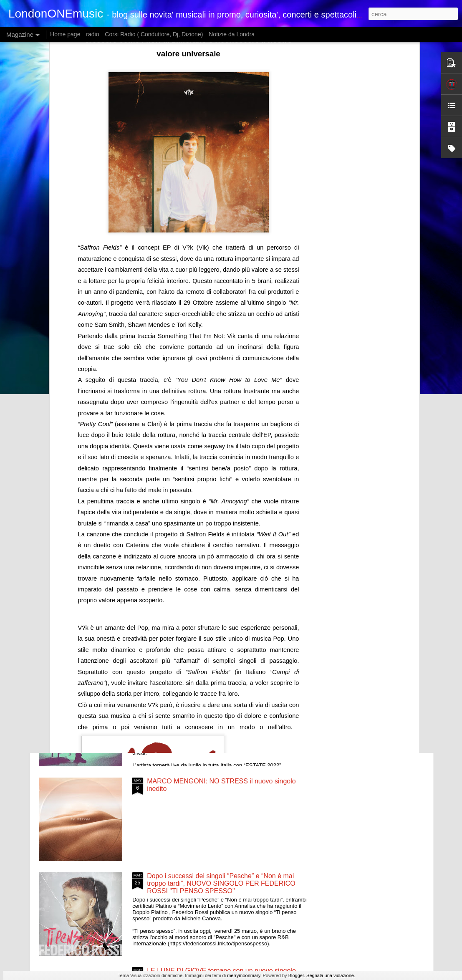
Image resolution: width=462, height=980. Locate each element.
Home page (65, 34)
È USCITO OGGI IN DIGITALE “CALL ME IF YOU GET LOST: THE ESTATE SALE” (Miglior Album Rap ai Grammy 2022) (85, 445)
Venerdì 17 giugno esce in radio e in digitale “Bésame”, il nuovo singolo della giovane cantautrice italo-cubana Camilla (224, 504)
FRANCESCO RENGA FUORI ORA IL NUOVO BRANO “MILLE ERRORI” (217, 690)
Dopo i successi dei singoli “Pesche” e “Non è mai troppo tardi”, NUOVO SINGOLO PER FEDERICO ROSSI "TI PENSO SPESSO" (221, 883)
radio (92, 34)
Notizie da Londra (232, 34)
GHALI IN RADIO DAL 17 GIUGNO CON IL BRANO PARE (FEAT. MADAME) (284, 438)
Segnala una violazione (330, 975)
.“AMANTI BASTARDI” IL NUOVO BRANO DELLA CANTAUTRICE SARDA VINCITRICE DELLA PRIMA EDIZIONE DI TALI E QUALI (225, 599)
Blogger (296, 975)
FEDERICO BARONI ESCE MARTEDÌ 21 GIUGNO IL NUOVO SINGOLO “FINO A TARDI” (380, 441)
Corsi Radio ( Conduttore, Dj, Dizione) (154, 34)
